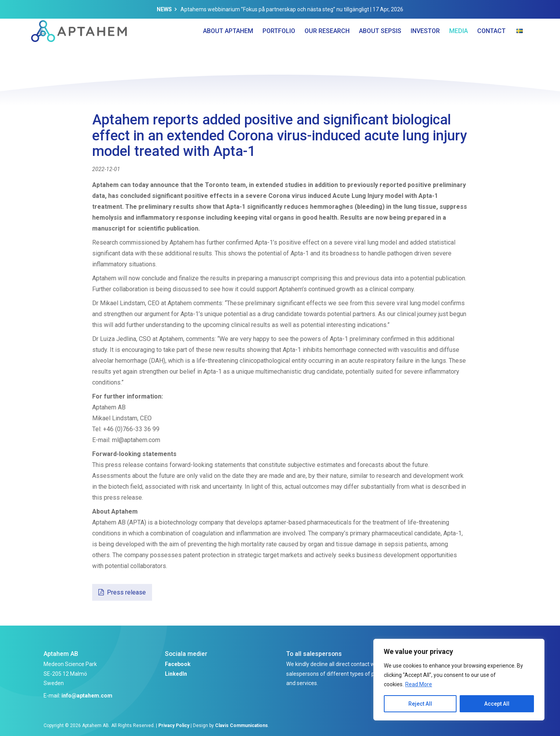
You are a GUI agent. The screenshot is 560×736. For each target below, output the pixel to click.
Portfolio (279, 46)
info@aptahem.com (87, 696)
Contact (491, 46)
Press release (126, 592)
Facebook (178, 664)
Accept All (497, 704)
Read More (419, 684)
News (164, 9)
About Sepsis (380, 46)
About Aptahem (228, 46)
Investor (425, 46)
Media (458, 46)
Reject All (420, 704)
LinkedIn (176, 674)
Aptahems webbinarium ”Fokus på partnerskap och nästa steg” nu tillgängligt (275, 9)
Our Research (327, 46)
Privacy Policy (174, 726)
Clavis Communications (241, 726)
